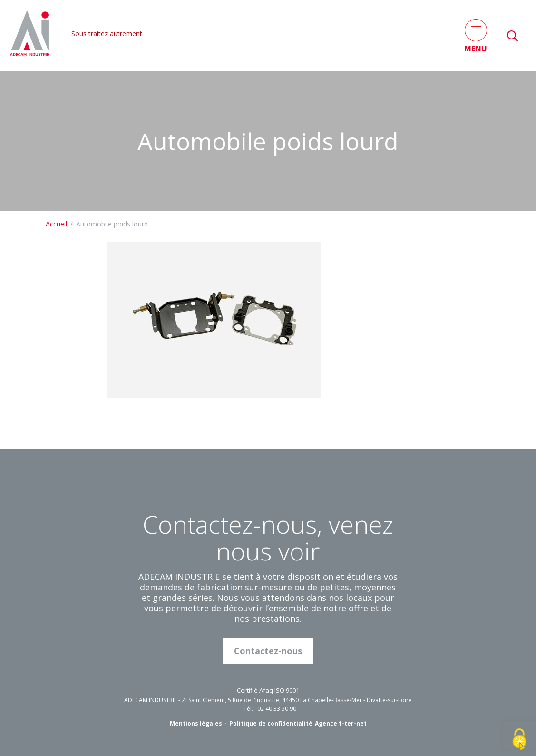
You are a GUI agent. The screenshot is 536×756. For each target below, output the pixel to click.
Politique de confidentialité (271, 723)
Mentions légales (196, 723)
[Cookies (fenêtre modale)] (519, 740)
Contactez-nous (268, 651)
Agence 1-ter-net (341, 723)
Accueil (57, 224)
